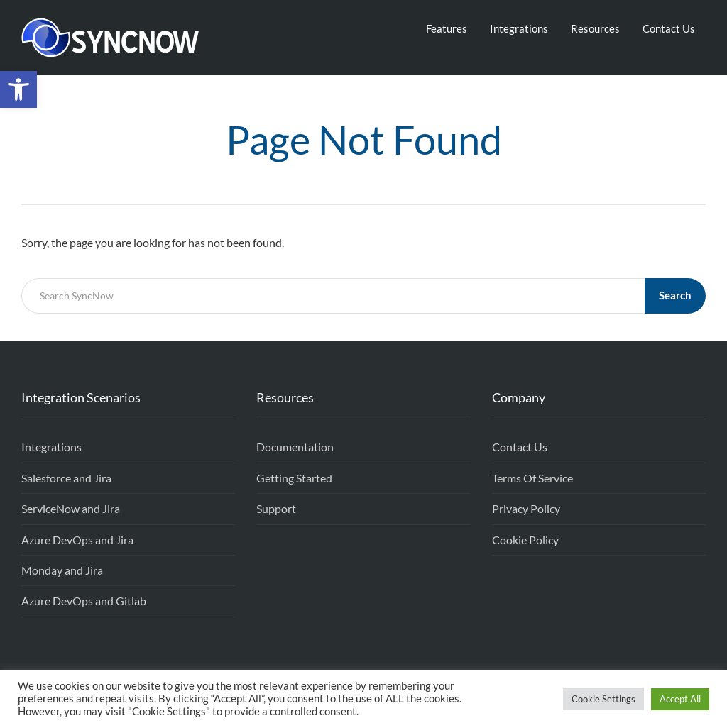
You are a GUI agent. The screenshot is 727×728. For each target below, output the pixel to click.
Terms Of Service (532, 478)
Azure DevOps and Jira (77, 540)
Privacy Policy (526, 508)
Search (675, 295)
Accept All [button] (680, 699)
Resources (595, 28)
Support (276, 508)
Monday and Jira (62, 570)
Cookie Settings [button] (603, 699)
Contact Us (669, 28)
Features (447, 28)
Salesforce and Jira (66, 478)
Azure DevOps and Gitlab (84, 601)
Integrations (519, 28)
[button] (18, 89)
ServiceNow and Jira (71, 508)
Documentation (295, 447)
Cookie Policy (525, 540)
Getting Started (294, 478)
